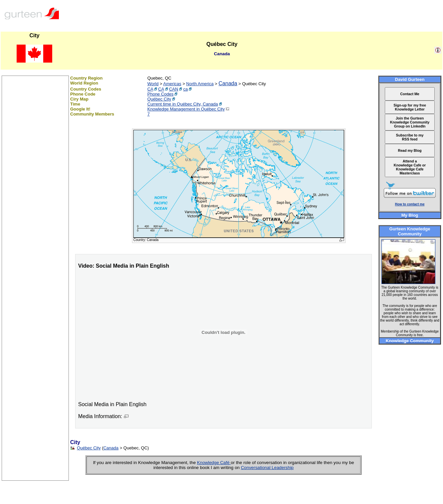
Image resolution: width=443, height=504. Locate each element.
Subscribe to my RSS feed (410, 137)
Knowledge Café (214, 463)
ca (186, 89)
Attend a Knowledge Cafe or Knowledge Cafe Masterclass (410, 167)
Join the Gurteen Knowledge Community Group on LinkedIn (410, 122)
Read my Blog (410, 150)
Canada (228, 83)
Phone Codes (160, 94)
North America (200, 84)
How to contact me (410, 204)
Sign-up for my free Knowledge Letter (410, 107)
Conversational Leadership (267, 468)
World (153, 84)
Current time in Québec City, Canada (183, 104)
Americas (172, 84)
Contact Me (410, 94)
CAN (173, 89)
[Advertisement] (35, 380)
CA (150, 89)
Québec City (159, 99)
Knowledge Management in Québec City (186, 109)
